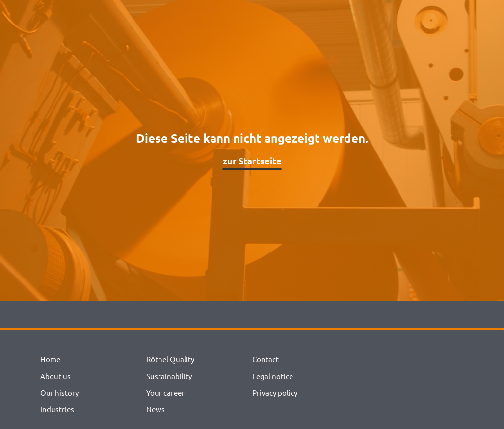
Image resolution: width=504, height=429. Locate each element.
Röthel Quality (170, 359)
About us (55, 376)
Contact (265, 359)
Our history (59, 392)
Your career (165, 392)
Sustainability (169, 376)
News (156, 409)
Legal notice (273, 376)
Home (50, 359)
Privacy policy (275, 392)
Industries (57, 409)
